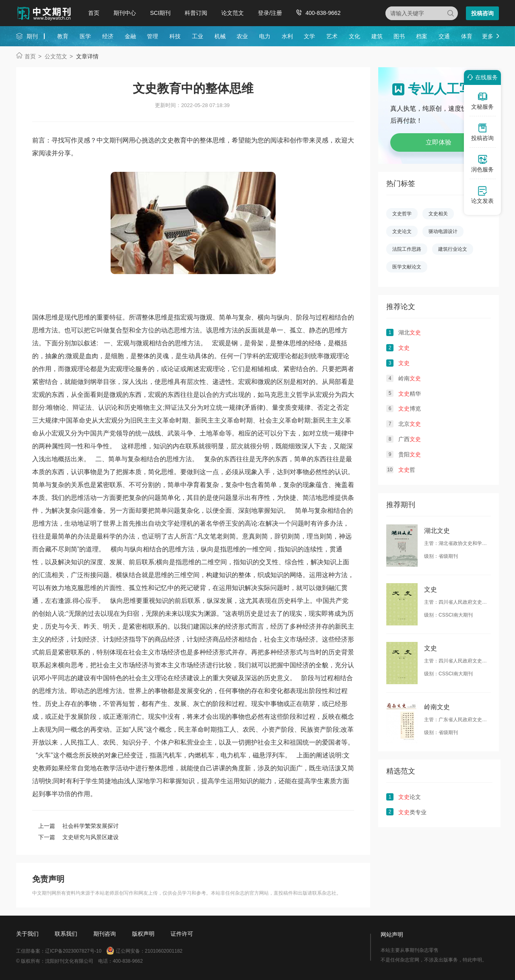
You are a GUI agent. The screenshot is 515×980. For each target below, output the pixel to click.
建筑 (377, 36)
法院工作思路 (407, 249)
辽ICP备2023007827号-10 (73, 951)
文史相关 (438, 214)
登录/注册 (270, 13)
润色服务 (482, 163)
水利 (287, 36)
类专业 (412, 812)
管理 (152, 36)
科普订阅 (196, 13)
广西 (410, 439)
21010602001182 (164, 951)
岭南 (410, 378)
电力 (265, 36)
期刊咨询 (105, 934)
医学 (85, 36)
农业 (242, 36)
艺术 (332, 36)
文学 (309, 36)
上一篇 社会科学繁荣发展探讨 (78, 826)
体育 (467, 36)
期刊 (32, 36)
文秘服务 (482, 101)
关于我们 (27, 934)
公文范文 (56, 56)
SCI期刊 (160, 13)
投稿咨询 (482, 13)
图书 (399, 36)
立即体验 (439, 142)
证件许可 (182, 934)
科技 (175, 36)
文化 (354, 36)
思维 (90, 588)
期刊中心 (125, 13)
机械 (220, 36)
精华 (410, 394)
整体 (245, 575)
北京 (410, 424)
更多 (488, 36)
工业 (198, 36)
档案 (422, 36)
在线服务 (481, 77)
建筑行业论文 (453, 249)
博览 (410, 409)
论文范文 (233, 13)
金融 (130, 36)
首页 (94, 13)
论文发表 (482, 195)
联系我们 (66, 934)
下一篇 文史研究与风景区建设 (78, 837)
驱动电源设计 (443, 231)
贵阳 (410, 454)
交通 (444, 36)
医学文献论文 (407, 267)
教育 (63, 36)
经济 (108, 36)
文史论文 (402, 231)
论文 (410, 797)
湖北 (410, 332)
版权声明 (143, 934)
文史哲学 (402, 214)
